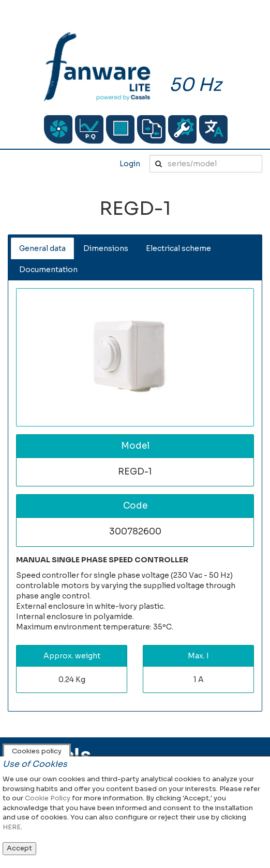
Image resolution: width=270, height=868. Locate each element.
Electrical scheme (178, 248)
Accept (19, 848)
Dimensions (106, 248)
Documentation (48, 270)
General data (42, 248)
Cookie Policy (48, 798)
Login (130, 164)
